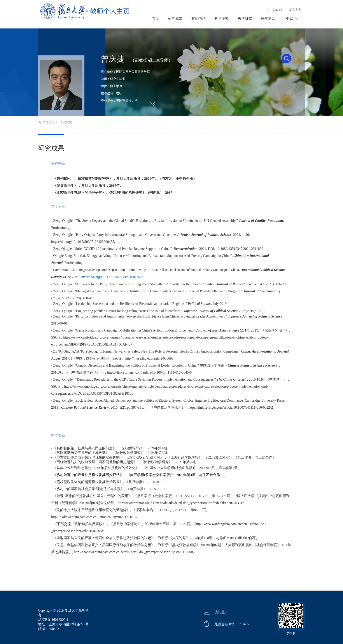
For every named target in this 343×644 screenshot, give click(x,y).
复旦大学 (295, 10)
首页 (156, 19)
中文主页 (49, 122)
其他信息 (198, 19)
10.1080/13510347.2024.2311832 (240, 249)
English (277, 10)
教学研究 (245, 19)
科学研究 (222, 19)
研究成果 (175, 19)
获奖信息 (268, 19)
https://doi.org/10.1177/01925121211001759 (112, 277)
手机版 (291, 633)
